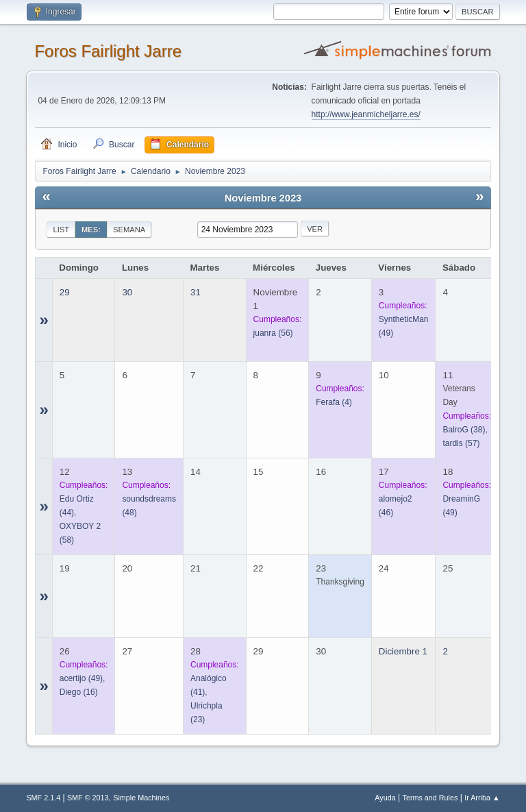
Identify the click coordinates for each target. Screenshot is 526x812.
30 (127, 292)
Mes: (91, 230)
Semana (129, 230)
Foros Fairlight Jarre (108, 51)
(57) (461, 443)
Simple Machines (141, 798)
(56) (273, 333)
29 (65, 292)
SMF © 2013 (88, 798)
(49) (81, 678)
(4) (334, 402)
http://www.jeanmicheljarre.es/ (366, 114)
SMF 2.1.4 (43, 798)
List (61, 230)
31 (196, 292)
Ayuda (385, 798)
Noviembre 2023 (263, 198)
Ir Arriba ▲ (482, 798)
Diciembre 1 (403, 651)
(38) (464, 430)
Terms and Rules (430, 798)
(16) (79, 692)
